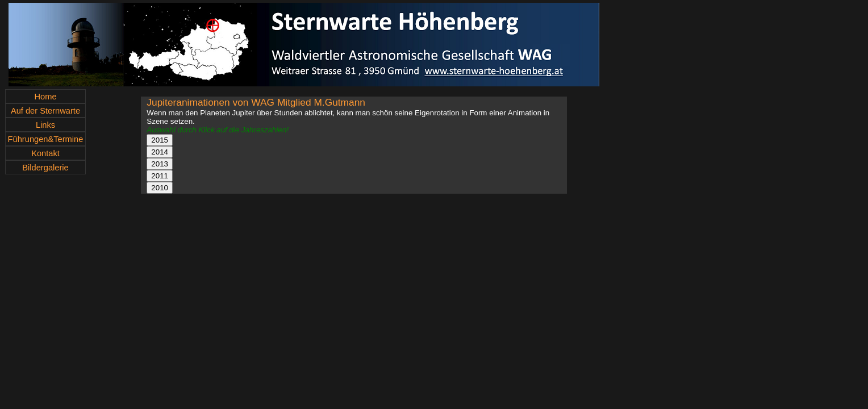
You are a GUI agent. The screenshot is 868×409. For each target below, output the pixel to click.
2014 (160, 152)
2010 (160, 188)
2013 (160, 164)
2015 (160, 140)
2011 (160, 176)
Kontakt (45, 153)
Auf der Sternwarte (45, 111)
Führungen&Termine (46, 139)
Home (45, 97)
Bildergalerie (45, 168)
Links (45, 125)
